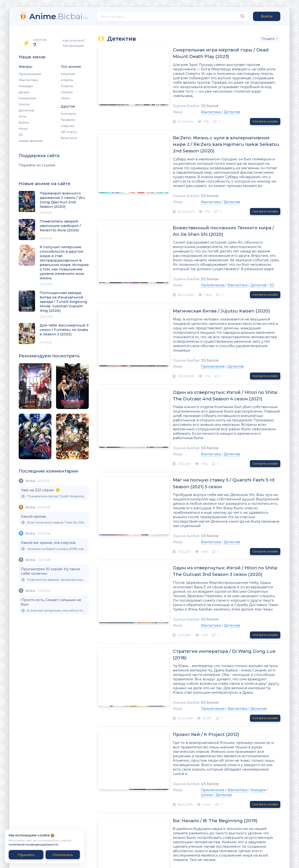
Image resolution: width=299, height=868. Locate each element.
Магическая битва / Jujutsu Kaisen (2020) (193, 289)
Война (24, 122)
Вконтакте (69, 138)
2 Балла (67, 92)
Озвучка (67, 126)
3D (21, 135)
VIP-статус (69, 132)
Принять (26, 855)
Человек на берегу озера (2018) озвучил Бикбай (54, 549)
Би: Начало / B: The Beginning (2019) (187, 746)
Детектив (26, 110)
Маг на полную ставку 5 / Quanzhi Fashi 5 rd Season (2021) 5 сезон (206, 445)
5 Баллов (68, 74)
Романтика (27, 98)
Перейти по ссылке (37, 165)
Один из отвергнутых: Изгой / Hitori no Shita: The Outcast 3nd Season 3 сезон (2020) (203, 525)
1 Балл (65, 98)
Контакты (68, 114)
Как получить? (74, 40)
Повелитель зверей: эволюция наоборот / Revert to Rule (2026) (54, 580)
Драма (24, 92)
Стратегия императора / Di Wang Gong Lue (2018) (204, 601)
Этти (22, 116)
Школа (24, 104)
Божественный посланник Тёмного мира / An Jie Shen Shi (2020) (211, 213)
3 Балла (67, 86)
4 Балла (67, 80)
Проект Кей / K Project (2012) (178, 674)
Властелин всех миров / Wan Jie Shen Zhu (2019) (54, 522)
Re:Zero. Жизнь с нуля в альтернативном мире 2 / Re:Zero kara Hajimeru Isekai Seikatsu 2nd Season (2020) (211, 133)
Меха (23, 129)
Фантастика (28, 80)
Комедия (26, 86)
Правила (68, 120)
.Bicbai (58, 16)
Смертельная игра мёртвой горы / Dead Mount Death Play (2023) (210, 54)
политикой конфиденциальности (33, 845)
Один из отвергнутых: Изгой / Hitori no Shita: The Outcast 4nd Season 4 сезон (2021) (203, 366)
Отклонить (63, 855)
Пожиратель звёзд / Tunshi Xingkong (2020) (54, 496)
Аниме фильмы (31, 141)
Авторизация (73, 46)
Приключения (30, 74)
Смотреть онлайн (265, 113)
